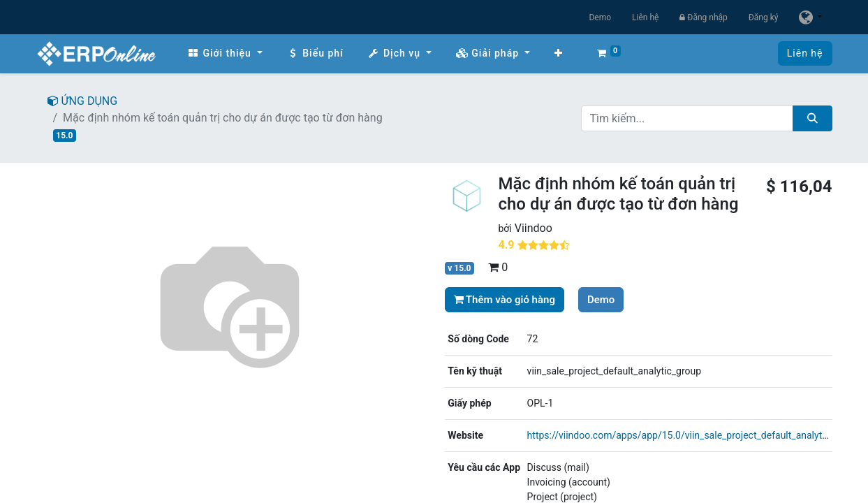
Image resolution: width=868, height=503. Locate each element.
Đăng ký (764, 17)
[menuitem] (225, 53)
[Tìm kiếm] (812, 118)
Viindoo (534, 228)
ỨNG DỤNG (83, 101)
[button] (559, 53)
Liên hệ (645, 17)
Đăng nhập (703, 17)
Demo (600, 17)
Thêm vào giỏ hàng (505, 300)
